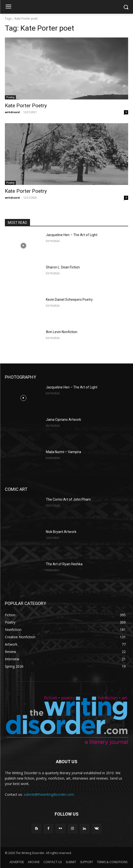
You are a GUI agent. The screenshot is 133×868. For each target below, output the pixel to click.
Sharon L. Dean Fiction (63, 267)
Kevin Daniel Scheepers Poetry (69, 300)
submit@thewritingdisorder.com (49, 794)
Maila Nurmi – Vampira (63, 452)
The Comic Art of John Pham (68, 499)
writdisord (12, 112)
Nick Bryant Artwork (61, 532)
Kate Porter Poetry (26, 106)
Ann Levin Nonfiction (62, 332)
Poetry (10, 97)
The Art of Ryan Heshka (64, 564)
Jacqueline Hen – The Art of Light (72, 235)
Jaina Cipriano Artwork (63, 420)
